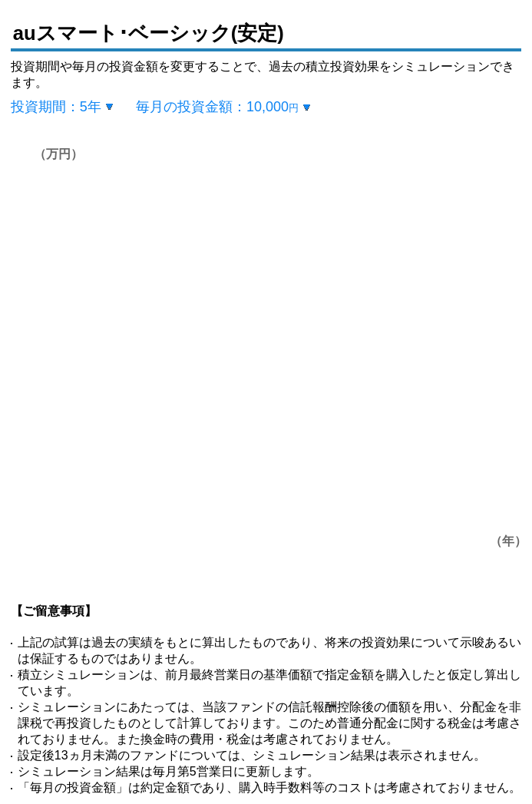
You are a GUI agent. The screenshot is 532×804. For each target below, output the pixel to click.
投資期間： (56, 107)
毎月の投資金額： (217, 107)
